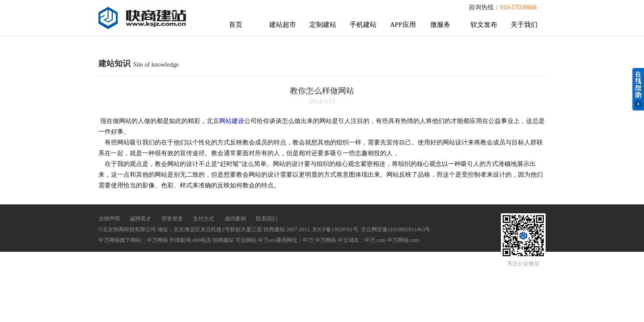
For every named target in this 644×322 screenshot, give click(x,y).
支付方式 (203, 219)
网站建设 (232, 121)
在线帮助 (638, 89)
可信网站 (246, 240)
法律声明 (109, 219)
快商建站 (223, 240)
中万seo (267, 240)
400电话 (202, 240)
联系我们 (267, 219)
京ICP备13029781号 (335, 229)
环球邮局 (180, 240)
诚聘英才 (140, 219)
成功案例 (235, 219)
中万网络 (157, 240)
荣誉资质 (172, 219)
